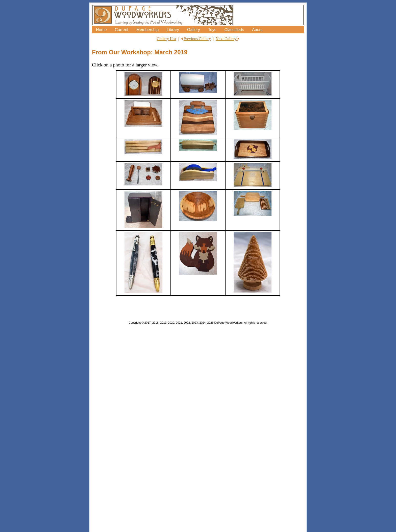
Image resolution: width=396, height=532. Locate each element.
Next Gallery (227, 39)
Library (173, 30)
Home (101, 30)
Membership (147, 30)
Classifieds (234, 30)
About (257, 30)
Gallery (194, 30)
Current (122, 30)
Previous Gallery (197, 39)
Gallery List (167, 39)
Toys (212, 30)
